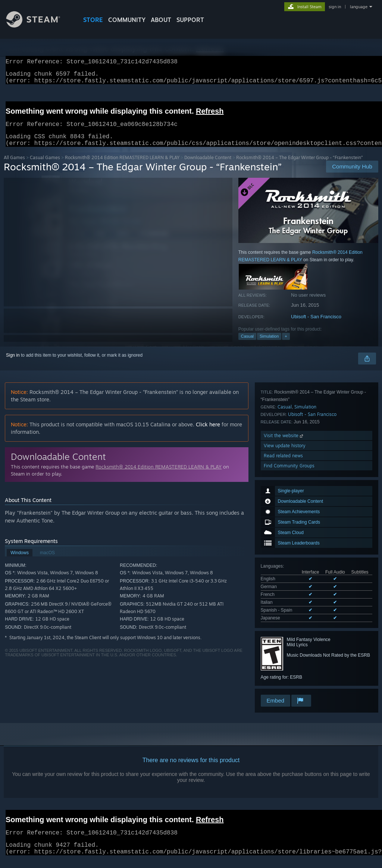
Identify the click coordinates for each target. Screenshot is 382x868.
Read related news (283, 673)
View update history (285, 662)
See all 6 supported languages (291, 530)
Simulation (269, 345)
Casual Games (45, 166)
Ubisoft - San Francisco (316, 326)
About (161, 20)
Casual (247, 345)
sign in (335, 7)
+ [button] (286, 345)
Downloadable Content (208, 166)
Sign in (13, 364)
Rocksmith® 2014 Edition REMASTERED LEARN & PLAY (122, 166)
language (359, 7)
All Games (14, 166)
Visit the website (284, 652)
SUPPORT (190, 20)
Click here (208, 433)
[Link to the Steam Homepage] (39, 26)
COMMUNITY (127, 20)
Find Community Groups (289, 683)
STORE (93, 20)
